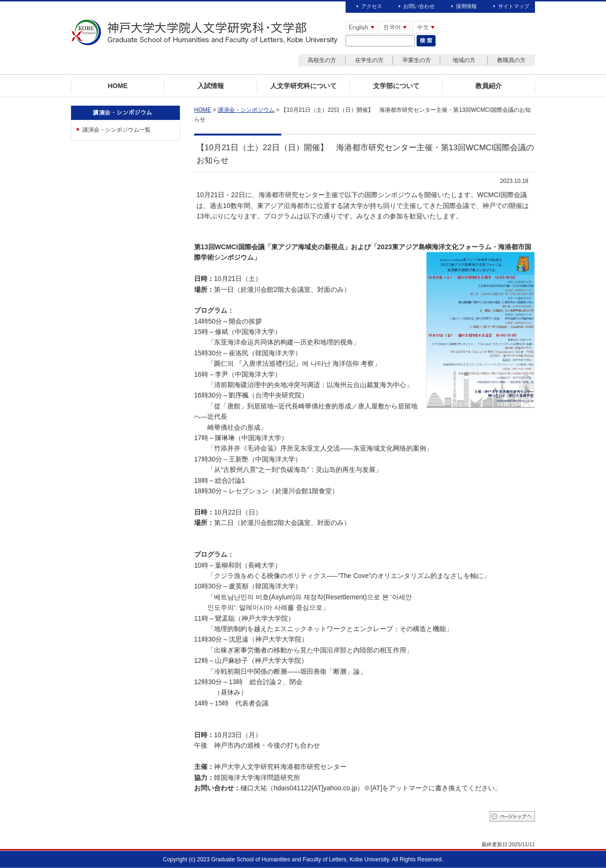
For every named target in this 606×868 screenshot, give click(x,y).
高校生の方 (322, 60)
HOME (203, 110)
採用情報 (466, 6)
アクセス (372, 6)
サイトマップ (514, 6)
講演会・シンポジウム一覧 (116, 130)
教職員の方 (511, 60)
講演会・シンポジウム (246, 110)
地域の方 (464, 60)
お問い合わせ (419, 6)
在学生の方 (369, 60)
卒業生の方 (417, 60)
